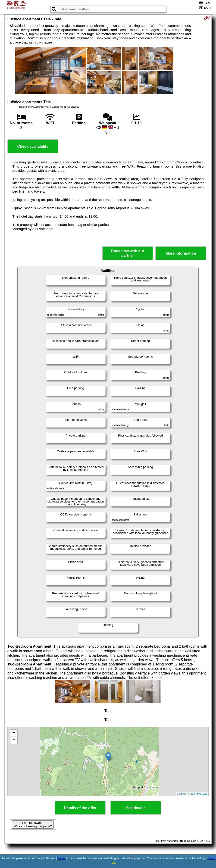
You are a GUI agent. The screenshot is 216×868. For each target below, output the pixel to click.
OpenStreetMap (198, 794)
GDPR (212, 858)
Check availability (33, 146)
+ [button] (14, 733)
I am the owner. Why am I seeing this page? (33, 824)
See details (136, 808)
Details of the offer (80, 808)
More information (181, 253)
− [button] (14, 740)
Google (61, 858)
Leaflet (181, 794)
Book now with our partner (128, 253)
